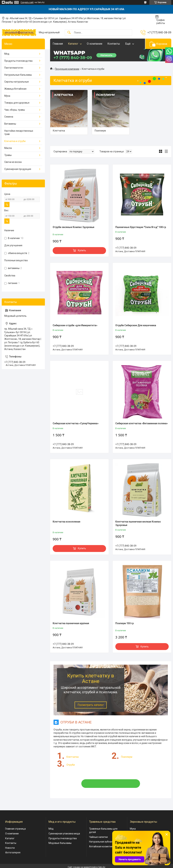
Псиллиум (100, 131)
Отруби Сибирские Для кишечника (136, 325)
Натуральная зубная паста (104, 842)
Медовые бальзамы (60, 843)
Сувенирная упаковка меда (64, 834)
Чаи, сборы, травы (15, 110)
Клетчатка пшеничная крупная (71, 623)
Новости (10, 848)
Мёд (51, 829)
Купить (82, 250)
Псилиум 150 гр (124, 623)
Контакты (114, 44)
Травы (8, 155)
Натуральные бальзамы (18, 75)
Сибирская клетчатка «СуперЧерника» (76, 423)
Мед (7, 54)
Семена (9, 117)
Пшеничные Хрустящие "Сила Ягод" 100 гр (141, 227)
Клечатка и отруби (15, 141)
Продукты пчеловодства (18, 61)
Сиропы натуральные (17, 82)
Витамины (10, 124)
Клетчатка (59, 131)
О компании (95, 44)
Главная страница (15, 829)
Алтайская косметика (102, 846)
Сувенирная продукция (18, 169)
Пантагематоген (14, 68)
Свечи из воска (13, 162)
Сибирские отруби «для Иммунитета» (75, 325)
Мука (7, 96)
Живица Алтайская (15, 89)
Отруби (71, 765)
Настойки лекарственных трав (19, 133)
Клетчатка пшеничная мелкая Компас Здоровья (138, 523)
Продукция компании (67, 69)
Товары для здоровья (17, 103)
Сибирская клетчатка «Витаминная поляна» (142, 423)
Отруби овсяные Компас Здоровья (73, 227)
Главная (58, 44)
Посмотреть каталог (91, 705)
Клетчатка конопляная (66, 522)
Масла (8, 148)
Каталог (73, 44)
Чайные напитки (98, 837)
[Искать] (69, 33)
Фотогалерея (13, 852)
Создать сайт (27, 2)
